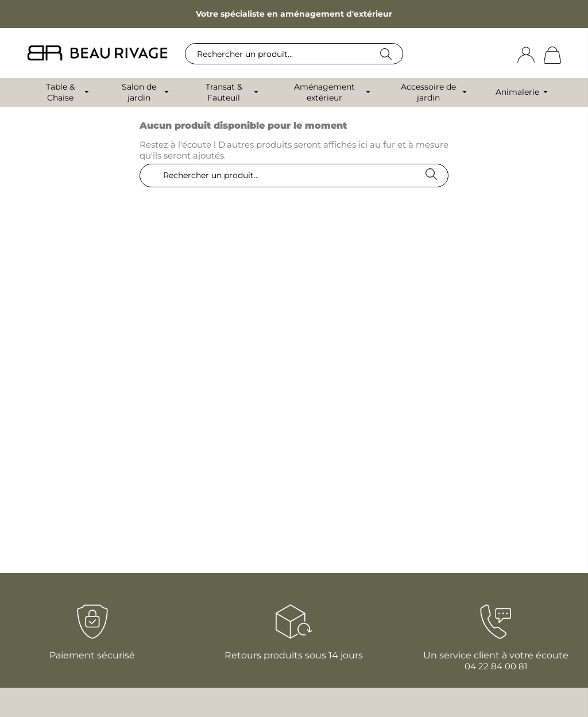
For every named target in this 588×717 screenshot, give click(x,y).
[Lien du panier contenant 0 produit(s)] (552, 54)
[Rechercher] (294, 54)
